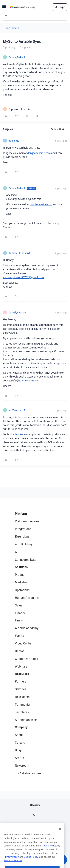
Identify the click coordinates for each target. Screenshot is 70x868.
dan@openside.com (39, 153)
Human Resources (27, 598)
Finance (20, 613)
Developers (22, 697)
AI (16, 552)
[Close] (60, 837)
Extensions (22, 537)
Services (21, 689)
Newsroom (22, 766)
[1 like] (17, 109)
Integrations (23, 529)
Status (19, 758)
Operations (22, 590)
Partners (21, 681)
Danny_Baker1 (17, 57)
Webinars (21, 666)
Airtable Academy (27, 628)
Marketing (22, 582)
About (19, 735)
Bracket (19, 434)
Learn (19, 620)
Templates (22, 712)
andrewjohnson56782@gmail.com (23, 277)
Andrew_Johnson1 (19, 253)
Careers (20, 742)
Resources (22, 674)
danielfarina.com (30, 380)
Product (20, 575)
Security (35, 805)
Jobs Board (12, 28)
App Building (23, 544)
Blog (18, 750)
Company (21, 727)
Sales (19, 605)
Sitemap (35, 824)
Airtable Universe (26, 720)
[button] (4, 8)
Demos (20, 651)
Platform (21, 514)
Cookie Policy (49, 854)
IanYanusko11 (17, 410)
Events (19, 636)
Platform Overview (27, 521)
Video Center (23, 643)
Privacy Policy (11, 865)
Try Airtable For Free (28, 773)
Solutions (21, 567)
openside (14, 141)
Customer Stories (26, 659)
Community (23, 704)
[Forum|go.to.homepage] (23, 7)
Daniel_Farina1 (17, 312)
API (35, 815)
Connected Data (26, 560)
